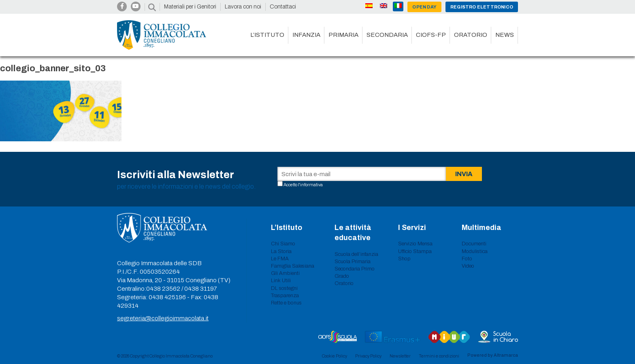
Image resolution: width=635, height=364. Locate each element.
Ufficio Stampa (415, 251)
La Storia (281, 251)
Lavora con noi (243, 7)
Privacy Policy (368, 356)
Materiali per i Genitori (190, 7)
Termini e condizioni (439, 356)
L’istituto (267, 35)
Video (468, 266)
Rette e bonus (286, 303)
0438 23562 (163, 289)
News (505, 35)
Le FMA (280, 259)
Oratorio (471, 35)
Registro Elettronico (482, 7)
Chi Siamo (283, 244)
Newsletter (400, 356)
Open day (424, 7)
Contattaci (283, 7)
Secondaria (387, 35)
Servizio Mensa (415, 244)
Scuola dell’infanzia (356, 254)
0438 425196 (167, 297)
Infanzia (306, 35)
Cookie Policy (335, 356)
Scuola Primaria (353, 262)
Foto (467, 259)
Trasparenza (285, 296)
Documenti (474, 244)
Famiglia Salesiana (293, 266)
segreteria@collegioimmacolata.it (163, 318)
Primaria (343, 35)
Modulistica (475, 251)
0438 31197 (201, 289)
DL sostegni (284, 288)
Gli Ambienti (285, 273)
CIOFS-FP (431, 35)
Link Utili (281, 281)
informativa (311, 185)
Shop (404, 259)
